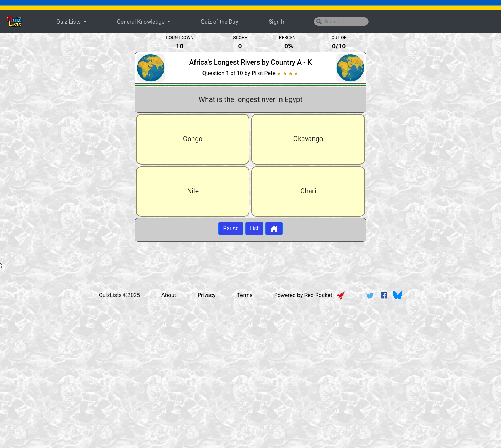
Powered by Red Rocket (309, 295)
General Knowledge (141, 22)
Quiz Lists (69, 22)
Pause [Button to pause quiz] (231, 228)
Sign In (277, 22)
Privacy (207, 295)
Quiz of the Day (219, 22)
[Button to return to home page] (274, 229)
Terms (245, 295)
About (169, 295)
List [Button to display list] (254, 228)
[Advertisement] (64, 147)
